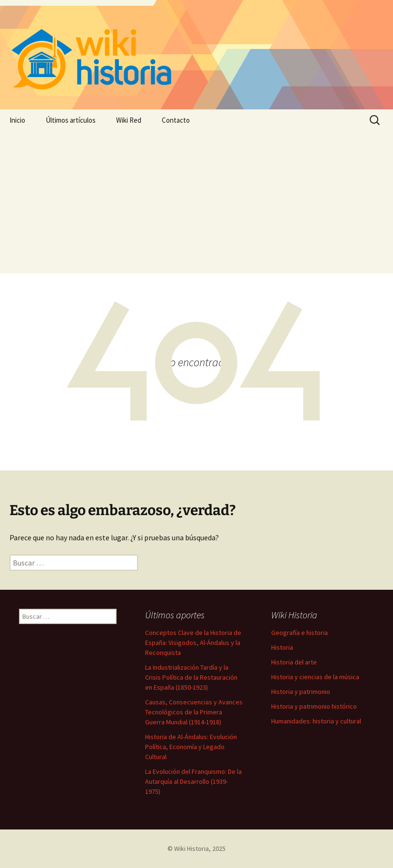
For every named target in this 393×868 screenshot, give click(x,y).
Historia (282, 647)
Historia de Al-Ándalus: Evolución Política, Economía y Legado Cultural (191, 747)
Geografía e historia (300, 633)
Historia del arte (294, 662)
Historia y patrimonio (301, 692)
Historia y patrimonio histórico (314, 706)
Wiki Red (129, 120)
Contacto (176, 120)
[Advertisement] (196, 202)
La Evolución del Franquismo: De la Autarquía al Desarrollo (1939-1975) (193, 781)
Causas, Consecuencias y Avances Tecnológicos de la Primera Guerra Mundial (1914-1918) (194, 712)
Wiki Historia (192, 848)
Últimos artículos (71, 120)
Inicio (17, 120)
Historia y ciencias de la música (315, 677)
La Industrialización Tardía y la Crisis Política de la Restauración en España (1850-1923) (191, 677)
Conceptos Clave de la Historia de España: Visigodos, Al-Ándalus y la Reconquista (193, 643)
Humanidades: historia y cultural (316, 721)
